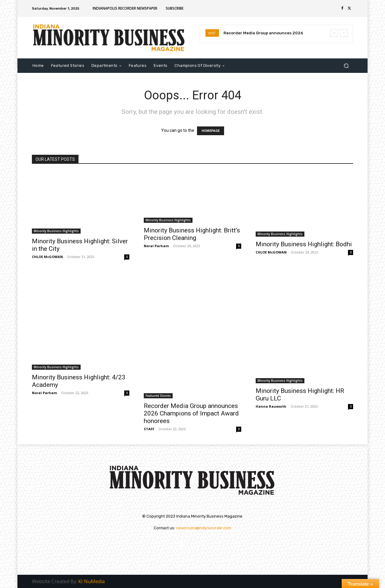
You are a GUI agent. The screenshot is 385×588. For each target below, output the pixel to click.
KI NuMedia (91, 581)
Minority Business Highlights (56, 231)
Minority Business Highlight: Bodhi (304, 244)
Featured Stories (158, 396)
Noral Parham (156, 246)
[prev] (334, 33)
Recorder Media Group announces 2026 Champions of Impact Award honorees (191, 413)
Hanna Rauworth (271, 406)
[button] (346, 65)
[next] (344, 33)
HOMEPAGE (211, 131)
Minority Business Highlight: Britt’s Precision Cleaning (192, 234)
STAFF (149, 429)
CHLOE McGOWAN (47, 257)
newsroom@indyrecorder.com (204, 528)
